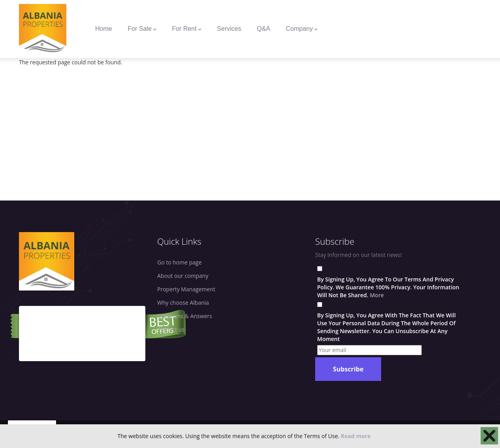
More (377, 295)
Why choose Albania (183, 303)
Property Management (186, 289)
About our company (183, 276)
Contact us (171, 329)
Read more (356, 436)
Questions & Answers (185, 316)
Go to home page (180, 262)
